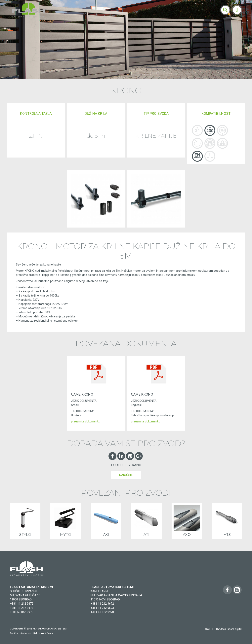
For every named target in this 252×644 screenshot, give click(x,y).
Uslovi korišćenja (43, 633)
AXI (106, 535)
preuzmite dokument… (85, 421)
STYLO (25, 535)
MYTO (66, 535)
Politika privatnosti (21, 633)
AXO (187, 535)
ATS (227, 535)
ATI (146, 535)
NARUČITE (126, 475)
